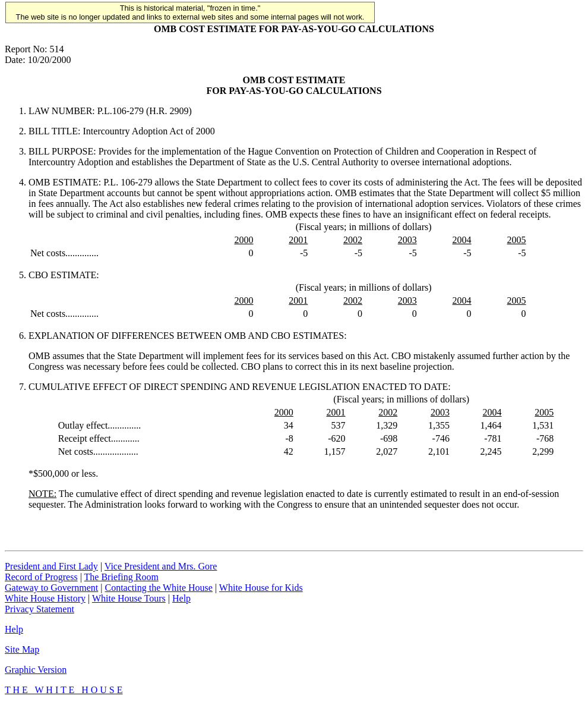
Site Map (22, 649)
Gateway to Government (51, 588)
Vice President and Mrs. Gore (161, 566)
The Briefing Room (121, 577)
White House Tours (129, 598)
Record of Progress (41, 577)
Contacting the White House (158, 588)
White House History (45, 598)
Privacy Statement (39, 609)
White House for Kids (261, 588)
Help (181, 598)
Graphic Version (36, 670)
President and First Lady (51, 566)
